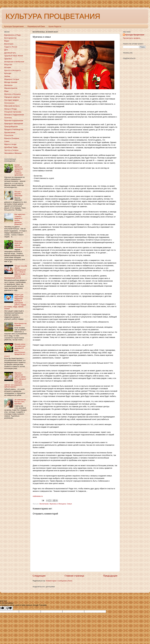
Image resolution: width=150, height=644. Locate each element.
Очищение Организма (13, 112)
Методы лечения (11, 82)
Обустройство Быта (12, 106)
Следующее (39, 576)
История (7, 67)
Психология (9, 135)
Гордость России (11, 47)
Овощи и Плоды (11, 109)
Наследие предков (11, 100)
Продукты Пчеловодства (14, 129)
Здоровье (8, 59)
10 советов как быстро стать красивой (20, 402)
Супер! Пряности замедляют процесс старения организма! (19, 170)
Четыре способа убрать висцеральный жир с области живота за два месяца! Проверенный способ (16, 272)
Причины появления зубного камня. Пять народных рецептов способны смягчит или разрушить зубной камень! (15, 380)
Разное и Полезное (12, 138)
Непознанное (9, 103)
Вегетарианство (10, 38)
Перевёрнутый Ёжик (36, 26)
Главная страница (74, 576)
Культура (8, 73)
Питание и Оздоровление (14, 115)
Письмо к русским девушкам (18, 194)
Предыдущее (110, 576)
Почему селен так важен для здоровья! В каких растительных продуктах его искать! (15, 350)
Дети (6, 50)
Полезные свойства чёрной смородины (19, 244)
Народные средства (12, 97)
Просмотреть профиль (132, 38)
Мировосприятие (11, 88)
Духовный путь (10, 53)
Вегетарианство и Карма (20, 324)
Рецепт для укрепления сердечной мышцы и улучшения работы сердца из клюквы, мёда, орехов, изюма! (15, 302)
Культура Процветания (14, 26)
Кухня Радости (55, 26)
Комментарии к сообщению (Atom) (59, 581)
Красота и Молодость (13, 70)
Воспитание (44, 504)
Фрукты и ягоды (10, 144)
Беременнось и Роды (12, 35)
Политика (8, 118)
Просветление (10, 132)
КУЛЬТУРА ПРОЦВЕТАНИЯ (53, 16)
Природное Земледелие (14, 124)
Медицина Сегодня (12, 79)
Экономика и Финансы (13, 153)
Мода (6, 91)
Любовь (7, 76)
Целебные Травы (11, 147)
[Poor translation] (9, 608)
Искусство (8, 65)
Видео (7, 41)
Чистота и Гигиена (11, 150)
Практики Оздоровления (14, 121)
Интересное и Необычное (14, 62)
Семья (69, 504)
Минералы (8, 85)
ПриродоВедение (11, 127)
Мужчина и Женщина (58, 504)
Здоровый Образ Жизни (14, 56)
